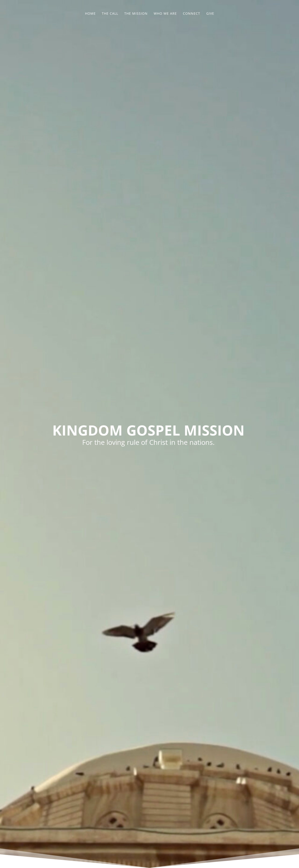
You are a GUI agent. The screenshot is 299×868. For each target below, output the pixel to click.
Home (90, 14)
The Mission (136, 14)
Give (210, 14)
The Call (110, 14)
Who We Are (165, 14)
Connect (192, 14)
